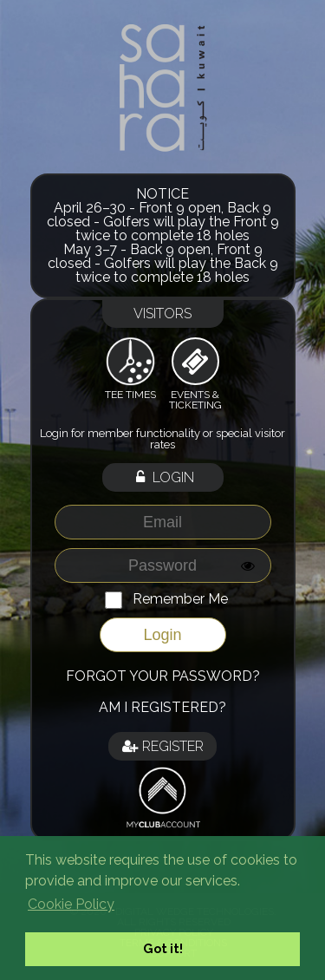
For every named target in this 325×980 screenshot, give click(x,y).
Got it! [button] (163, 948)
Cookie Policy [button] (71, 904)
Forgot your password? (163, 676)
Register (163, 746)
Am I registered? (162, 707)
